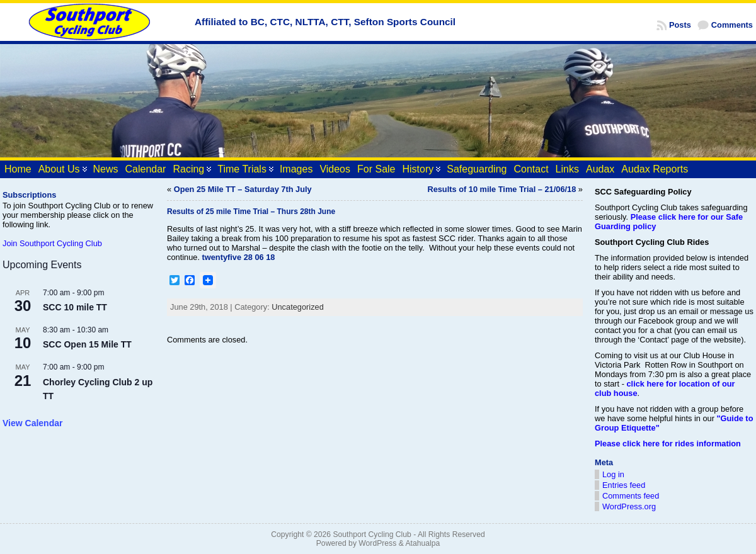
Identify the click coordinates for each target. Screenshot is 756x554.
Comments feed (631, 496)
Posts (680, 25)
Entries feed (624, 485)
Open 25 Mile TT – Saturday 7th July (243, 189)
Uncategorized (298, 307)
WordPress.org (629, 506)
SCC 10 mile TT (75, 307)
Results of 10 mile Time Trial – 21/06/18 (501, 189)
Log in (613, 474)
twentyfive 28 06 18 (239, 257)
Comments (732, 25)
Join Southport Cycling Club (52, 243)
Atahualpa (422, 543)
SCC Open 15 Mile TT (87, 344)
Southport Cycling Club (372, 534)
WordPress (377, 543)
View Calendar (32, 423)
